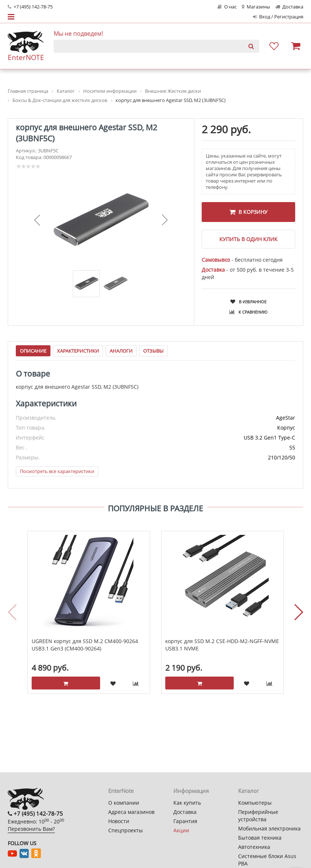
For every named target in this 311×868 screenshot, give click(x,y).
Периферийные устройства (258, 816)
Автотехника (254, 847)
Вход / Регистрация (278, 17)
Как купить (187, 803)
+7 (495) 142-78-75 (30, 7)
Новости (119, 821)
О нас (227, 7)
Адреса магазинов (131, 812)
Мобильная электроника (269, 828)
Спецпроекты (126, 830)
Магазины (256, 7)
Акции (181, 830)
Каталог (248, 791)
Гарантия (185, 821)
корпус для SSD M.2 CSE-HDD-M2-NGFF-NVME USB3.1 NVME (222, 645)
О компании (124, 803)
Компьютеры (255, 803)
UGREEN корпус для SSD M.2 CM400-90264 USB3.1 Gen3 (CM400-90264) (85, 645)
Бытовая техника (260, 838)
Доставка (289, 7)
